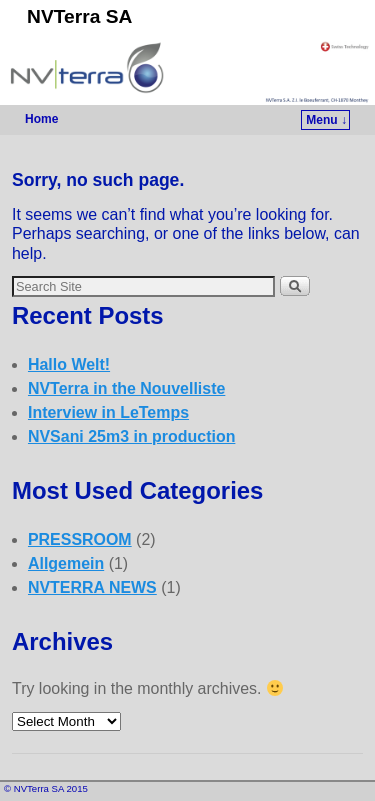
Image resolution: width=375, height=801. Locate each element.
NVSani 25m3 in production (131, 436)
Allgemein (66, 563)
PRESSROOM (80, 539)
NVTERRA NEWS (92, 587)
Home (41, 119)
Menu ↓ (326, 120)
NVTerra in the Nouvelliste (126, 388)
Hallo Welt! (69, 364)
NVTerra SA (79, 16)
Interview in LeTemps (108, 412)
